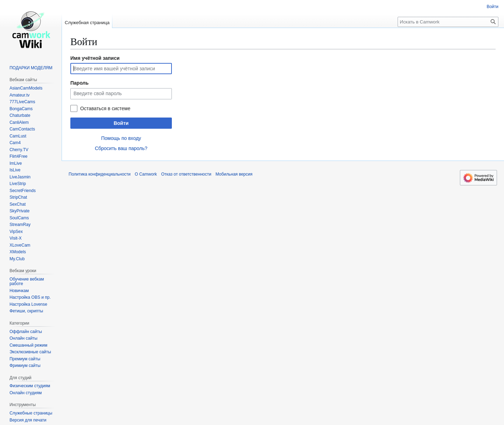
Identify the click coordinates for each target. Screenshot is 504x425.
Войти (121, 123)
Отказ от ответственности (186, 174)
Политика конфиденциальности (100, 174)
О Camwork (146, 174)
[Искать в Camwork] (448, 22)
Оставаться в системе (105, 108)
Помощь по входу (121, 138)
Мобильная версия (234, 174)
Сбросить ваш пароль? (121, 148)
